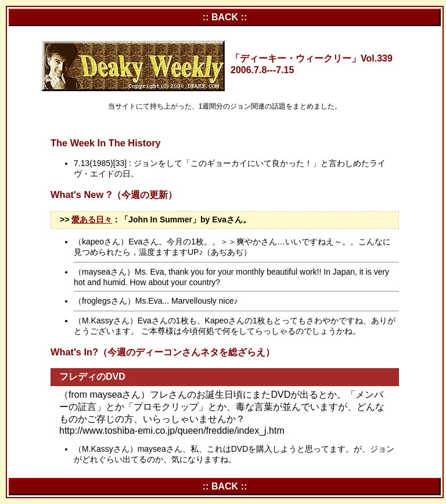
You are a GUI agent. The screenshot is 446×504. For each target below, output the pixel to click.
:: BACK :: (225, 17)
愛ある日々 (92, 219)
